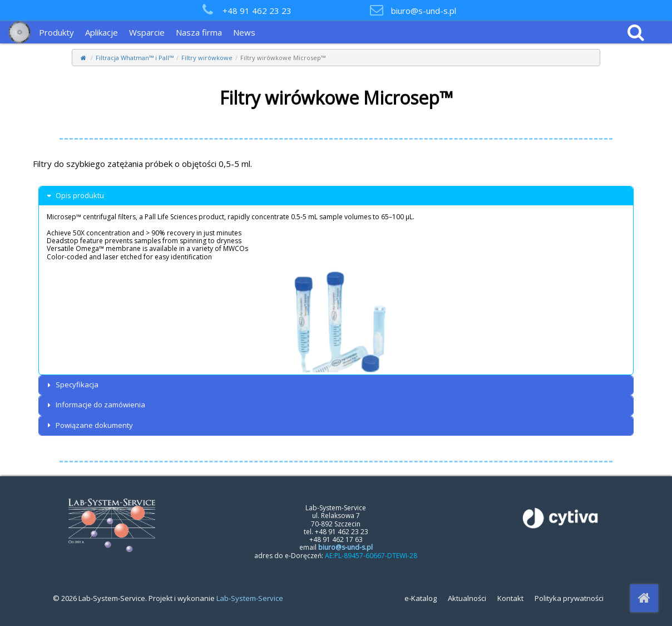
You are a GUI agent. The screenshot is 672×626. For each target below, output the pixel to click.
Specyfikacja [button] (71, 385)
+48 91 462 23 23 (257, 11)
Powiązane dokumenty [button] (89, 425)
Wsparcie (147, 32)
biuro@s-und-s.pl (424, 11)
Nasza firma (199, 32)
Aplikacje (102, 32)
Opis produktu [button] (74, 196)
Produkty (56, 32)
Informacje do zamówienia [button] (95, 405)
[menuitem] (59, 32)
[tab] (336, 196)
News (244, 32)
